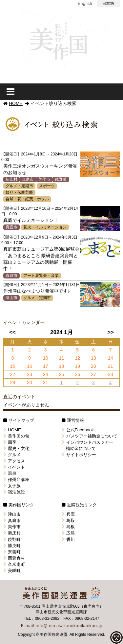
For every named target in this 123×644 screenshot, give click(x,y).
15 (12, 366)
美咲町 (12, 571)
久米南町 (14, 564)
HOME (16, 103)
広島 (68, 533)
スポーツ (47, 186)
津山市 (11, 298)
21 (111, 366)
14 (111, 358)
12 (77, 358)
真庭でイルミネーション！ (31, 220)
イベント (14, 467)
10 (46, 358)
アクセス (14, 461)
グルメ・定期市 (19, 186)
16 (30, 366)
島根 (68, 527)
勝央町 (12, 546)
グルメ (12, 455)
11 (62, 358)
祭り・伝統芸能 (19, 192)
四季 (10, 442)
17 (46, 366)
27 (93, 374)
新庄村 (11, 179)
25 (62, 374)
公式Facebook (78, 430)
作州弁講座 (16, 480)
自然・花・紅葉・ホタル (27, 199)
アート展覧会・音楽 (41, 276)
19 (77, 366)
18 (62, 366)
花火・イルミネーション (45, 227)
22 (12, 374)
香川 (68, 539)
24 (46, 374)
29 (12, 383)
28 (111, 374)
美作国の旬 (16, 436)
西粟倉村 (14, 558)
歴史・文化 (16, 448)
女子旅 (12, 486)
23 (30, 374)
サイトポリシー (79, 455)
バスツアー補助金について (90, 436)
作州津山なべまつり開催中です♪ (37, 291)
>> (111, 332)
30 (30, 383)
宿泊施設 (14, 492)
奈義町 (12, 552)
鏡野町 (61, 179)
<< (12, 332)
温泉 (10, 473)
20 (93, 366)
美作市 (44, 179)
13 (93, 358)
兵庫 (68, 514)
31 (46, 383)
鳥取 (68, 520)
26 (77, 374)
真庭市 (28, 179)
